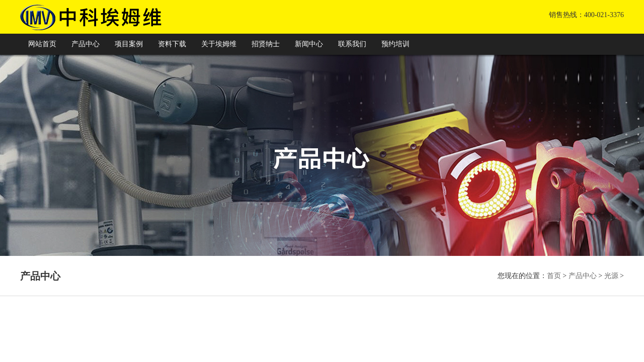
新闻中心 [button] (309, 44)
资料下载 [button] (172, 44)
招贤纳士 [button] (266, 44)
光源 (611, 276)
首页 (554, 276)
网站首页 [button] (42, 44)
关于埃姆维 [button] (219, 44)
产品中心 (583, 276)
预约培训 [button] (395, 44)
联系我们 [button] (352, 44)
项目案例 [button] (129, 44)
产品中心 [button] (86, 44)
